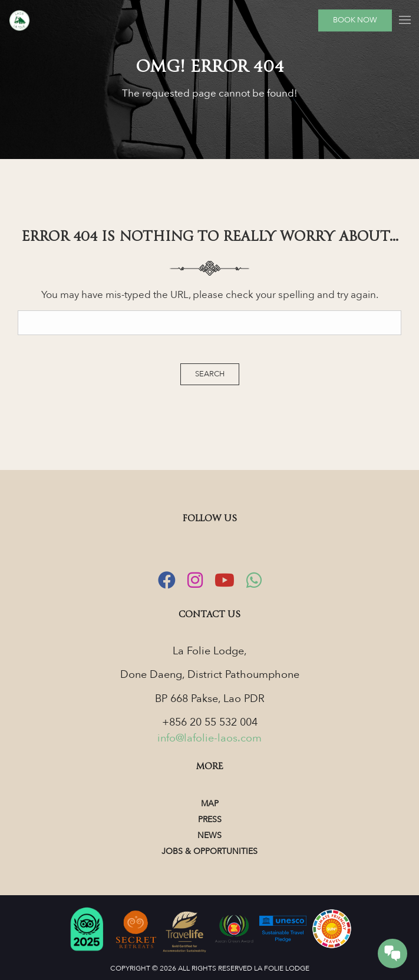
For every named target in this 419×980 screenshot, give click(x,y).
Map (210, 804)
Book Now (355, 20)
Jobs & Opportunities (209, 851)
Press (210, 820)
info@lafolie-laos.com (209, 738)
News (209, 835)
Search (210, 374)
